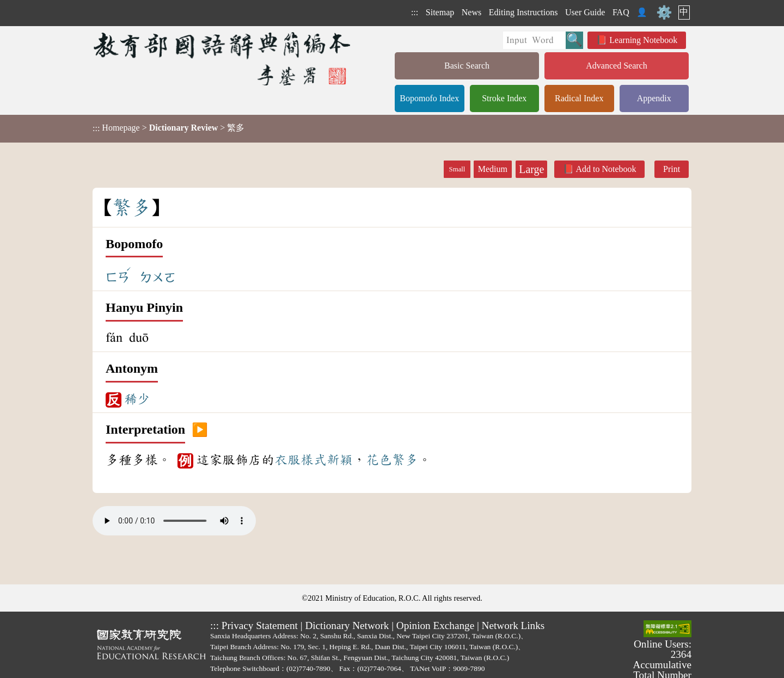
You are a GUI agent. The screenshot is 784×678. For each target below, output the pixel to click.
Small (457, 169)
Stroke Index (504, 98)
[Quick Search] (534, 40)
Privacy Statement (260, 625)
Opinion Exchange (435, 625)
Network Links (513, 625)
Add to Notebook (606, 169)
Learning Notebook (643, 40)
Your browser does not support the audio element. (174, 521)
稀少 (137, 399)
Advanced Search (616, 66)
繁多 (405, 460)
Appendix (654, 98)
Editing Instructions (523, 12)
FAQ (621, 12)
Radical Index (579, 98)
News (471, 12)
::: (415, 12)
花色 (379, 460)
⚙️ (664, 13)
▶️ (200, 430)
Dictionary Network (347, 625)
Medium (493, 169)
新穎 (340, 460)
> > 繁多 (169, 128)
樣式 (314, 460)
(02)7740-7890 (308, 668)
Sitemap (440, 12)
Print (672, 169)
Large (531, 169)
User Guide (585, 12)
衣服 (287, 460)
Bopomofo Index (429, 98)
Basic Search (467, 66)
